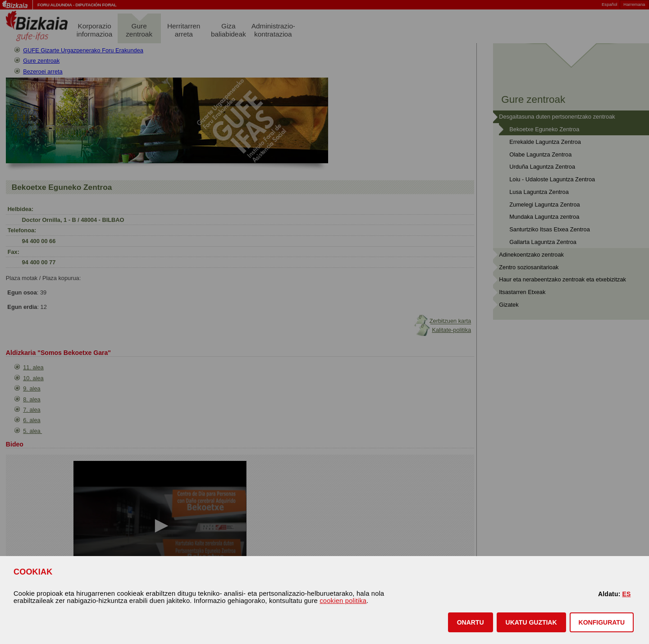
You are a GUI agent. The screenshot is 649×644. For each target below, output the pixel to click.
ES (626, 594)
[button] (471, 622)
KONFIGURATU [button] (602, 622)
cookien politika (343, 601)
